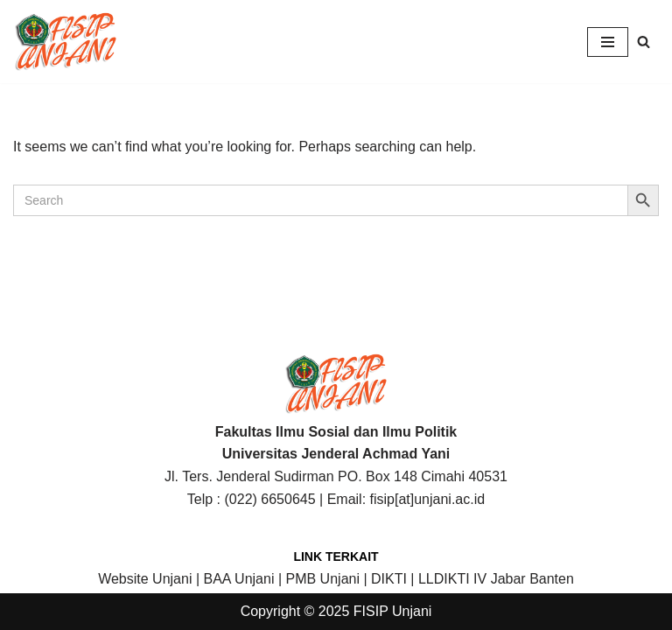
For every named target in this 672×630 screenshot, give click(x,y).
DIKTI (389, 579)
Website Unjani (145, 579)
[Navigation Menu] (608, 42)
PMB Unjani (323, 579)
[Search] (644, 42)
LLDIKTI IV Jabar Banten (496, 579)
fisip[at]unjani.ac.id (428, 499)
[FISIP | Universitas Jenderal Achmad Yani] (66, 42)
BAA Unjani (239, 579)
